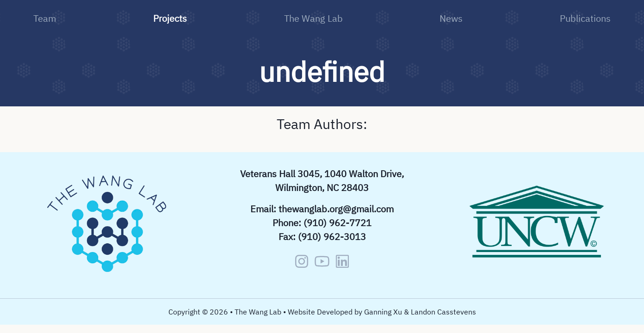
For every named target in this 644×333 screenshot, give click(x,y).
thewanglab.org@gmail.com (336, 209)
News (451, 18)
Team (45, 18)
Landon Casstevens (443, 312)
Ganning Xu (383, 312)
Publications (585, 18)
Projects (170, 18)
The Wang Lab (313, 18)
